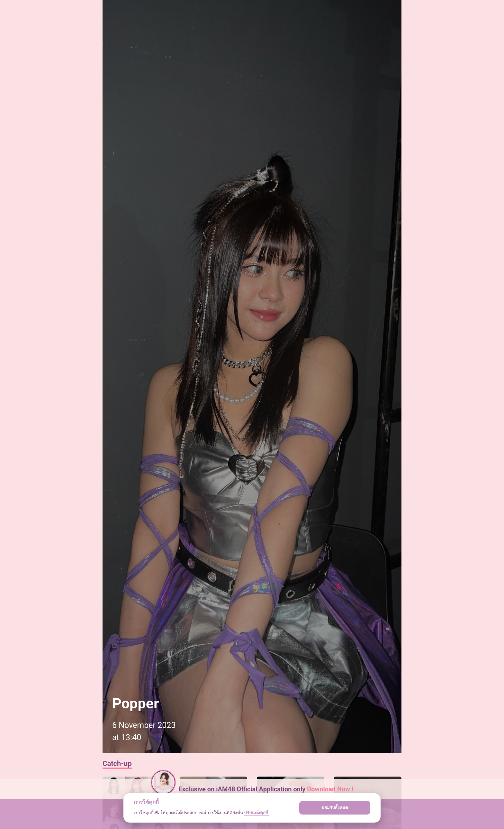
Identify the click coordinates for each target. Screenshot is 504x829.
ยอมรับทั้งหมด (335, 808)
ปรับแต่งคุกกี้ (256, 813)
